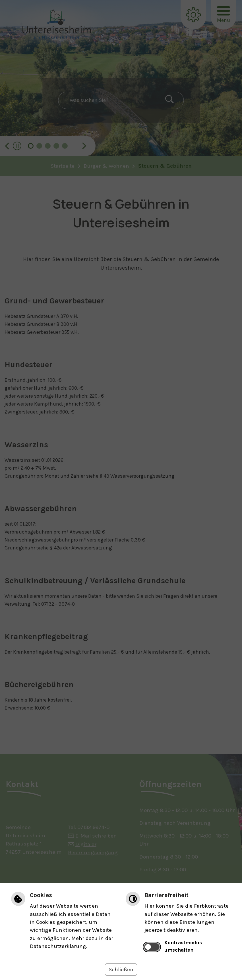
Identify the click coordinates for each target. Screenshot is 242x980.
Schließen (121, 969)
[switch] (152, 947)
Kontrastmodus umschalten (183, 946)
